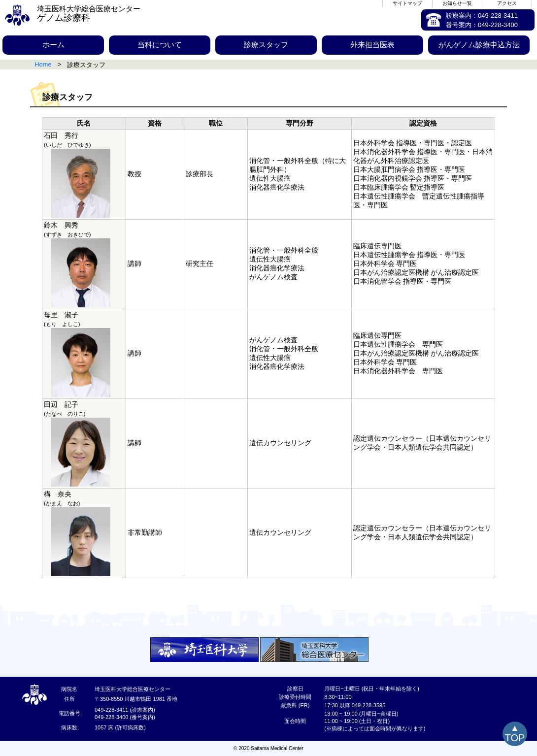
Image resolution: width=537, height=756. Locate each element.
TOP (515, 738)
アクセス (507, 3)
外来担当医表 (372, 45)
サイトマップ (407, 3)
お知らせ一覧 (457, 3)
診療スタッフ (266, 45)
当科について (160, 45)
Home (43, 64)
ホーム (53, 45)
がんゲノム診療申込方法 (479, 45)
